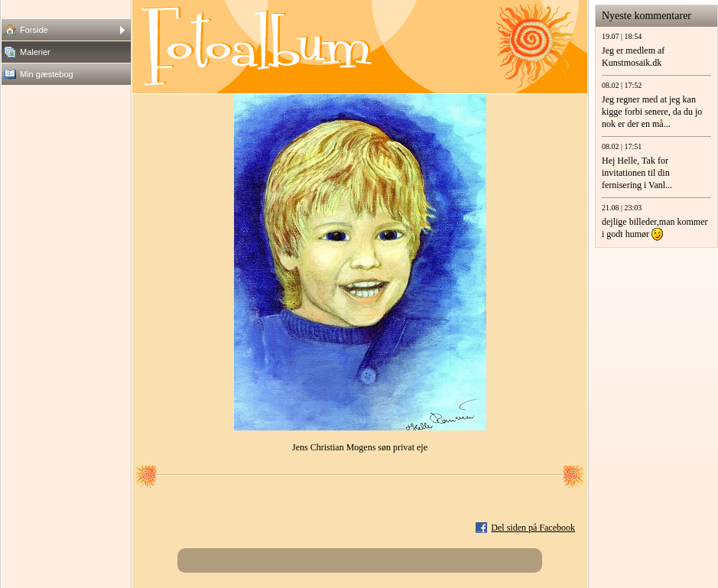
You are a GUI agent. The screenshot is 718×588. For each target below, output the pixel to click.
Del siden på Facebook (533, 528)
